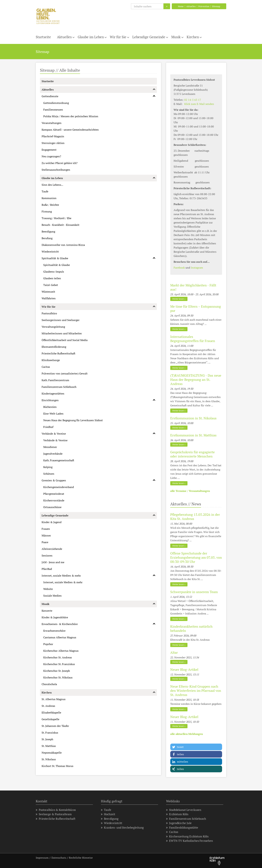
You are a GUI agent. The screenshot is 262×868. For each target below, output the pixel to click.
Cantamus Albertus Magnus (60, 637)
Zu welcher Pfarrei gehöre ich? (60, 163)
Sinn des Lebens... (52, 185)
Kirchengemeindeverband (59, 487)
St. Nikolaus (49, 759)
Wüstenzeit (48, 292)
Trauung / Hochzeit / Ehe (56, 218)
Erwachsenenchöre (54, 631)
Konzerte (47, 611)
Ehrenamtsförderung (54, 347)
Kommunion (49, 198)
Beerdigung (48, 231)
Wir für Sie (118, 37)
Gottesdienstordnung (56, 103)
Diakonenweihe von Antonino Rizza (63, 245)
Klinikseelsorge (51, 360)
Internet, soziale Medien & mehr (61, 576)
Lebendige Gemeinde (149, 37)
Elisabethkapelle (51, 713)
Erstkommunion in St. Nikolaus (193, 418)
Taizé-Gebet (51, 285)
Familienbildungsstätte (182, 827)
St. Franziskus (50, 733)
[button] (196, 747)
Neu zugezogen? (51, 156)
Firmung (47, 211)
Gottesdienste (50, 96)
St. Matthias (49, 746)
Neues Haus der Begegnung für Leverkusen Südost (73, 420)
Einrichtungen (50, 400)
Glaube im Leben (91, 37)
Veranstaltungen (52, 123)
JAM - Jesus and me (53, 562)
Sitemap (216, 6)
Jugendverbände (53, 454)
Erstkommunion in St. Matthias (193, 435)
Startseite (43, 37)
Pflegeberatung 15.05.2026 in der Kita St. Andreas (195, 517)
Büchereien (50, 407)
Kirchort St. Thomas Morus (57, 766)
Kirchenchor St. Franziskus (59, 664)
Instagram (197, 268)
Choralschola (49, 684)
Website (48, 589)
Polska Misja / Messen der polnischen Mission (71, 116)
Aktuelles (191, 6)
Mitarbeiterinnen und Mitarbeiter (62, 333)
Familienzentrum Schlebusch (59, 387)
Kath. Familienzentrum (55, 380)
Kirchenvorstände (54, 500)
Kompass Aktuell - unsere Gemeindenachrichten (70, 130)
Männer (46, 535)
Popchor (48, 644)
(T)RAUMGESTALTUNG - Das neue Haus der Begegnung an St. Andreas (196, 380)
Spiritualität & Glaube (55, 258)
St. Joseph (47, 739)
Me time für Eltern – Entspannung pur (196, 308)
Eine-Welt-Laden (53, 414)
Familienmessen (53, 110)
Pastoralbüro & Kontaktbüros (56, 810)
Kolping (48, 467)
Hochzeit (108, 814)
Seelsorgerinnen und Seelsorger (61, 320)
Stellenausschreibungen (56, 170)
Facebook (179, 268)
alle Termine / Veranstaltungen (190, 491)
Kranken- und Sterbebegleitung (122, 827)
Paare (45, 542)
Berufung (47, 238)
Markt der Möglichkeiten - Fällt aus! (193, 287)
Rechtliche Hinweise (81, 858)
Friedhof (48, 427)
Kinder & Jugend (52, 522)
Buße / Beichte (50, 205)
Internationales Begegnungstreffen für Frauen (193, 339)
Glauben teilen (52, 278)
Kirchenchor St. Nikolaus (58, 677)
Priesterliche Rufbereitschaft (58, 353)
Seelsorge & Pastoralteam (54, 814)
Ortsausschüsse (52, 507)
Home (181, 6)
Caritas (46, 367)
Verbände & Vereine (54, 434)
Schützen (49, 474)
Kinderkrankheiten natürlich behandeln (191, 628)
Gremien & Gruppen (54, 480)
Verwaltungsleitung (53, 327)
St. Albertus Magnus (54, 699)
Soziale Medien (52, 596)
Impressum (42, 858)
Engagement (49, 150)
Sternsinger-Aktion (53, 143)
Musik (176, 37)
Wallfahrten (49, 298)
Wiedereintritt (50, 252)
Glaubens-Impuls (54, 272)
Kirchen (193, 37)
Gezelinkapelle (50, 719)
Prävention (204, 6)
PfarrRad (47, 569)
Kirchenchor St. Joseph (57, 671)
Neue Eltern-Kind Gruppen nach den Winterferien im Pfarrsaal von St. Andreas (196, 691)
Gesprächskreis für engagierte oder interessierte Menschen (192, 454)
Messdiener (50, 447)
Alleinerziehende (52, 549)
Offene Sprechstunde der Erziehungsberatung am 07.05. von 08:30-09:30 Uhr (196, 557)
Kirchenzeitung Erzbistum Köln (187, 836)
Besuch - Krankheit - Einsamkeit (60, 225)
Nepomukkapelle (52, 753)
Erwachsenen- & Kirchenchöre (60, 624)
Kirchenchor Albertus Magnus (61, 651)
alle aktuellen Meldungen (187, 734)
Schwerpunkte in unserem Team (194, 592)
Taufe (45, 191)
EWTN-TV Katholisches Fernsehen (189, 841)
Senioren (47, 556)
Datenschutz (59, 858)
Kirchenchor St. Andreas (58, 657)
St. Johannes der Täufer (55, 726)
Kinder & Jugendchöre (55, 617)
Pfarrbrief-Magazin (53, 136)
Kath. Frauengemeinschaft (59, 460)
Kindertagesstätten (53, 393)
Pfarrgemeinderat (54, 494)
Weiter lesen (178, 299)
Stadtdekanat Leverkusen (184, 810)
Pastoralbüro (49, 313)
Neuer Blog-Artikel (184, 669)
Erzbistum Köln (177, 814)
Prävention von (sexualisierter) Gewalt (65, 373)
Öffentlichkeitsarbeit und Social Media (65, 340)
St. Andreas (48, 706)
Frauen (46, 529)
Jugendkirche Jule (179, 823)
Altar (174, 652)
